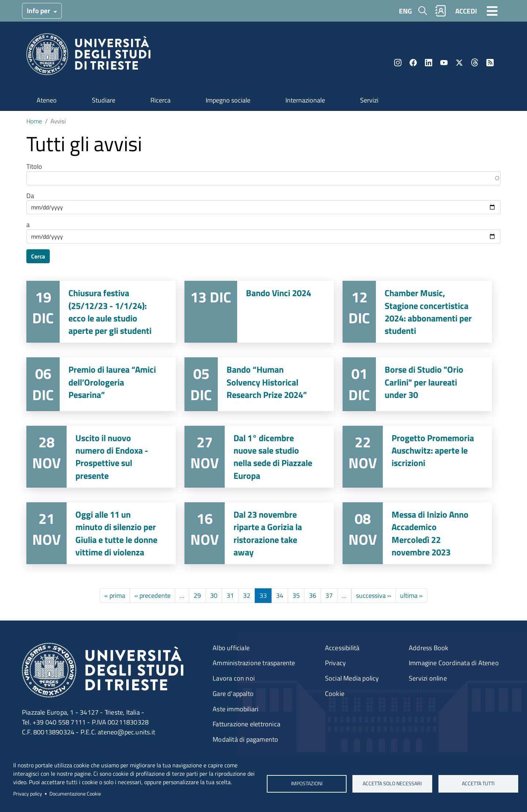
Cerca (38, 256)
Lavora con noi (234, 678)
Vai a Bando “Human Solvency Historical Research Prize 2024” (259, 384)
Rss (490, 63)
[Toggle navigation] (492, 11)
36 (313, 595)
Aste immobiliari (236, 709)
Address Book (429, 648)
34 (280, 595)
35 (296, 595)
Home (34, 121)
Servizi (369, 100)
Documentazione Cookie (75, 794)
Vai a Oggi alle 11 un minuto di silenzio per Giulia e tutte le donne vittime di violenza (101, 533)
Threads (475, 63)
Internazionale (305, 100)
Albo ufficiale (231, 648)
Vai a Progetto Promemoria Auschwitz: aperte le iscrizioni (417, 457)
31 (230, 595)
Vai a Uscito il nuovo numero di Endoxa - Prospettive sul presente (101, 457)
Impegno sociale (228, 100)
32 (247, 595)
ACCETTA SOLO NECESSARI (393, 783)
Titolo (34, 167)
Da (30, 196)
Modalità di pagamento (245, 739)
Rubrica (441, 11)
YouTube (444, 63)
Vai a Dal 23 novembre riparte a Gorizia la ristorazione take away (259, 533)
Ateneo (47, 100)
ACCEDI (466, 11)
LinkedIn (429, 63)
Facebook (413, 63)
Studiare (104, 100)
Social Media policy (352, 678)
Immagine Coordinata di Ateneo (454, 663)
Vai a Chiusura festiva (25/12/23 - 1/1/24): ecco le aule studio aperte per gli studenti (101, 312)
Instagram (398, 63)
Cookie (335, 694)
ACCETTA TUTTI (478, 783)
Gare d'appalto (233, 694)
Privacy (335, 663)
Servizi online (428, 678)
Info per (39, 10)
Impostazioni (306, 783)
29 (197, 595)
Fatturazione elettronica (246, 724)
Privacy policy (28, 794)
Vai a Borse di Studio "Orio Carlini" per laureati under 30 (417, 384)
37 (329, 595)
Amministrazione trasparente (254, 663)
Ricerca (160, 100)
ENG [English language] (405, 11)
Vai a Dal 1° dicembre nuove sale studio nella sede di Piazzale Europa (259, 457)
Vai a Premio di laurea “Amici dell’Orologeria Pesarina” (101, 384)
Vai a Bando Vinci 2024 (259, 312)
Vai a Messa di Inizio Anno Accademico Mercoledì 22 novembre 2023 (417, 533)
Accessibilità (342, 648)
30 (214, 595)
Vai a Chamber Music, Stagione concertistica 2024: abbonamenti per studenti (417, 312)
